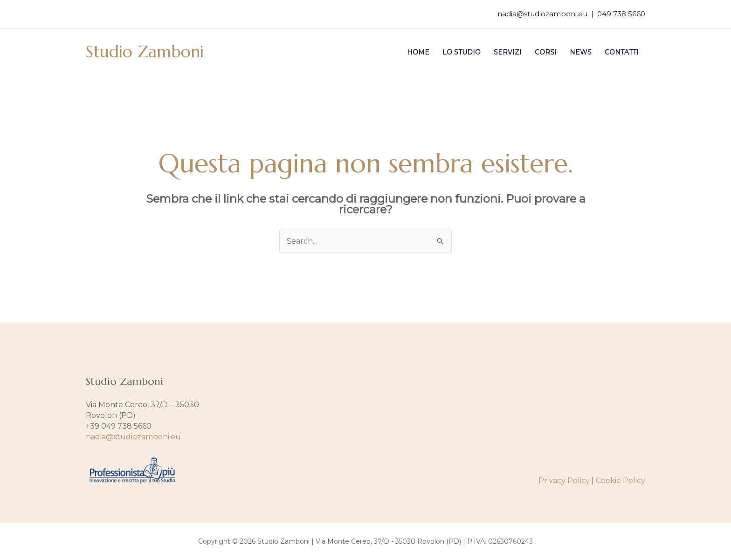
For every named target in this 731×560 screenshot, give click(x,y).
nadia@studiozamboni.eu (542, 14)
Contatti (622, 52)
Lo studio (462, 52)
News (581, 52)
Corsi (546, 52)
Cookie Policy (621, 481)
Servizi (508, 52)
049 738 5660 (621, 14)
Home (418, 52)
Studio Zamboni (145, 52)
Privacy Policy (564, 481)
